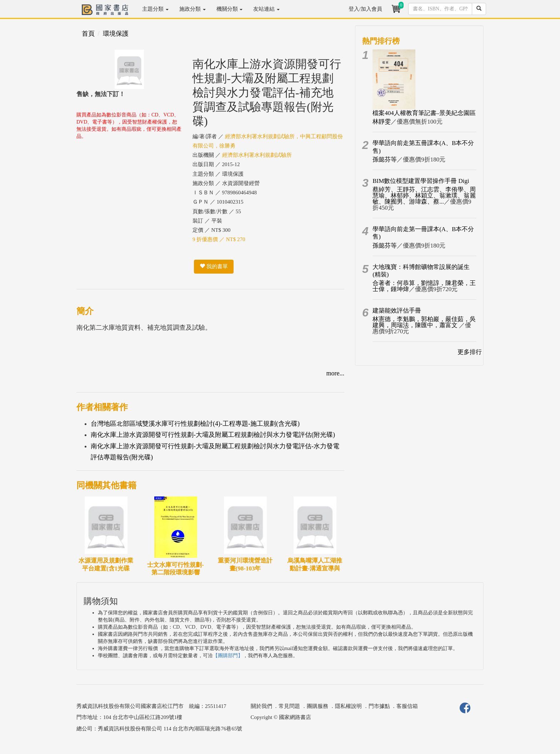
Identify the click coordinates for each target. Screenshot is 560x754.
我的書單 (214, 266)
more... (335, 373)
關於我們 (261, 706)
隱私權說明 (348, 706)
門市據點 (379, 706)
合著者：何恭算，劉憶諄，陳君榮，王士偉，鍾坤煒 (424, 286)
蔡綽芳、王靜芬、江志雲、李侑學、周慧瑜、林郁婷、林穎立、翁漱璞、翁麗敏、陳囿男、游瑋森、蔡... (424, 196)
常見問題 (289, 706)
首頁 (88, 34)
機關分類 (230, 9)
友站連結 (266, 9)
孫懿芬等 (385, 159)
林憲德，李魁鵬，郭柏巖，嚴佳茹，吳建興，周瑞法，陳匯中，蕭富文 (424, 322)
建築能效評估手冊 (397, 311)
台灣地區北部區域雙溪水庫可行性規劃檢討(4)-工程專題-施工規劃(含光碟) (195, 424)
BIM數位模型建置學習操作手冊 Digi (421, 181)
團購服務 (317, 706)
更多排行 (470, 352)
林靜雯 (382, 122)
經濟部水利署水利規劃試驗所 (257, 155)
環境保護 (116, 34)
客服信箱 (407, 706)
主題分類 (155, 9)
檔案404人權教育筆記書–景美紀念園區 (424, 113)
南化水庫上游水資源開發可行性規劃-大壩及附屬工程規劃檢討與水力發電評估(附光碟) (213, 435)
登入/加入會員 (365, 9)
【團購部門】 (228, 656)
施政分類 (192, 9)
